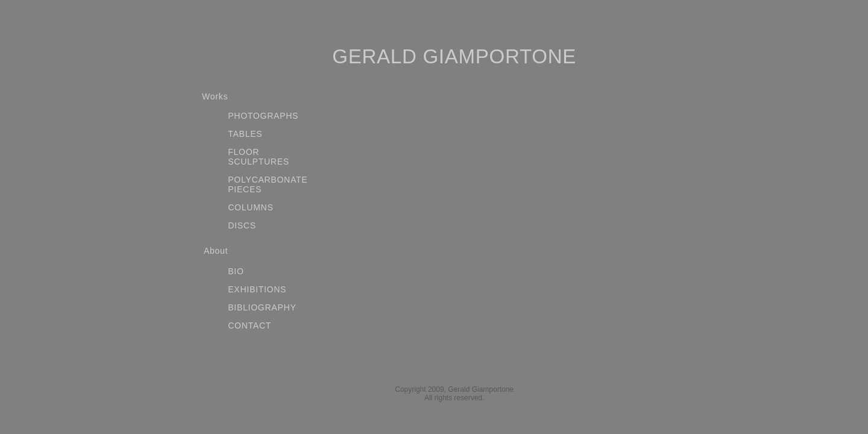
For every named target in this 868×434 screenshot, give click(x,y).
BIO (236, 271)
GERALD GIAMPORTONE (454, 56)
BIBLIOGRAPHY (262, 307)
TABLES (245, 134)
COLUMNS (250, 207)
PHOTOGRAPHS (263, 116)
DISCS (242, 225)
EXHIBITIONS (257, 289)
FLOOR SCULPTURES (259, 157)
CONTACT (250, 325)
